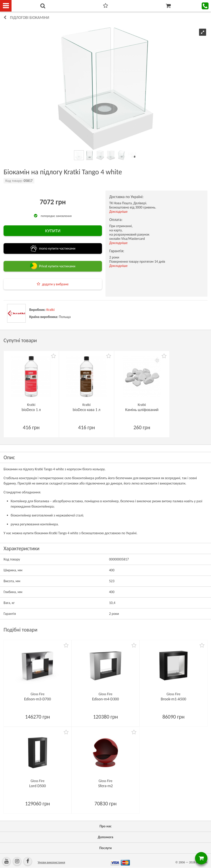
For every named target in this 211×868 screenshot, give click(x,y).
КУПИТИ (53, 231)
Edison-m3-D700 (38, 699)
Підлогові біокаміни (30, 18)
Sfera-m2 (105, 786)
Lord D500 (38, 786)
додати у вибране (55, 284)
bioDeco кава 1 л (87, 410)
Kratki (50, 310)
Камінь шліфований (142, 410)
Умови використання (51, 862)
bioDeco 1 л (31, 410)
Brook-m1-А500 (173, 699)
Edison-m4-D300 (105, 699)
